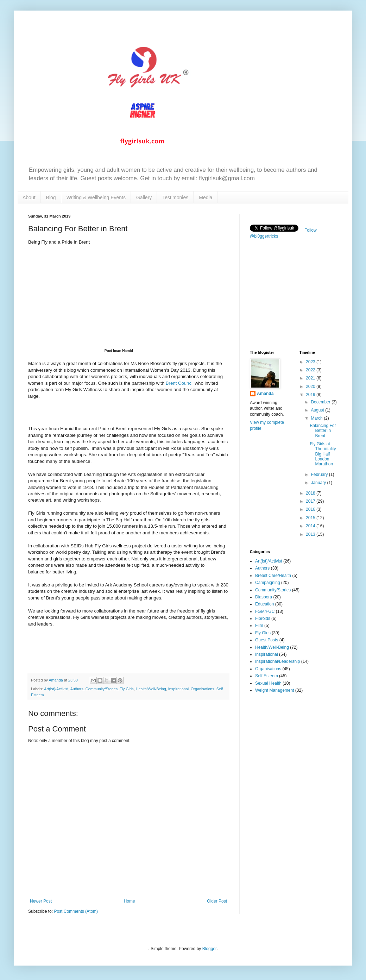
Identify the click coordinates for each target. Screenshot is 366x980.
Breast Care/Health (273, 576)
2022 (311, 370)
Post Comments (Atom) (76, 911)
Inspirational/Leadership (277, 661)
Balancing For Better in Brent (323, 431)
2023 (311, 362)
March (317, 418)
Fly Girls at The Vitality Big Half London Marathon (323, 454)
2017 (311, 501)
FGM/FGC (265, 611)
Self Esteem (267, 676)
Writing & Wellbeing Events (96, 197)
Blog (51, 197)
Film (259, 626)
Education (264, 604)
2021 (311, 378)
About (29, 197)
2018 (311, 493)
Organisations (203, 689)
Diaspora (264, 597)
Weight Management (275, 690)
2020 (311, 387)
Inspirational (178, 689)
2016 (311, 509)
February (320, 475)
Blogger (210, 949)
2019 (311, 395)
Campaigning (268, 583)
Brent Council (180, 383)
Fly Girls (127, 689)
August (318, 410)
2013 (311, 534)
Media (206, 197)
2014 (311, 526)
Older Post (217, 901)
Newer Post (41, 901)
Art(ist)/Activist (56, 689)
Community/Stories (102, 689)
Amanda (265, 394)
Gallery (144, 197)
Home (130, 901)
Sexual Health (268, 683)
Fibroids (263, 618)
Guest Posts (267, 640)
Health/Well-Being (151, 689)
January (319, 483)
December (321, 402)
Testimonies (175, 197)
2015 (311, 518)
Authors (77, 689)
